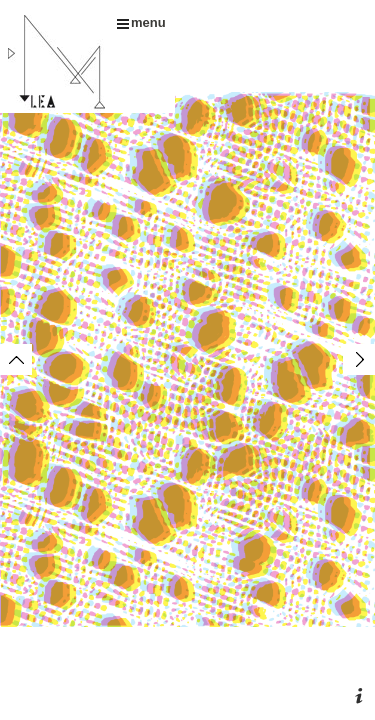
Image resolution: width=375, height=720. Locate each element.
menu (141, 22)
